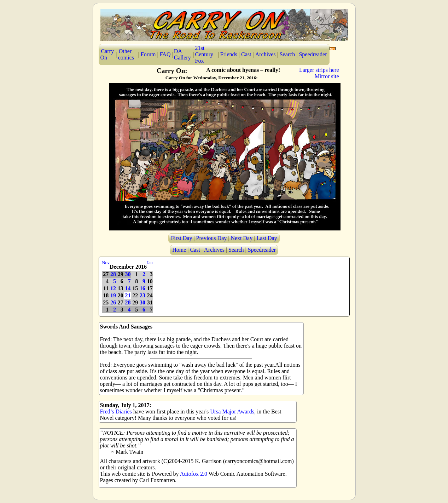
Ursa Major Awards (232, 411)
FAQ (165, 54)
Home (179, 250)
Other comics (126, 54)
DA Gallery (182, 54)
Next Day (242, 238)
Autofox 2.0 (194, 474)
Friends (229, 54)
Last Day (267, 238)
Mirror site (327, 76)
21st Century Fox (204, 54)
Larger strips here (319, 70)
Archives (266, 54)
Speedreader (313, 54)
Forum (148, 54)
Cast (246, 54)
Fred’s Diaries (116, 411)
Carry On (107, 54)
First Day (181, 238)
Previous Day (212, 238)
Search (287, 54)
